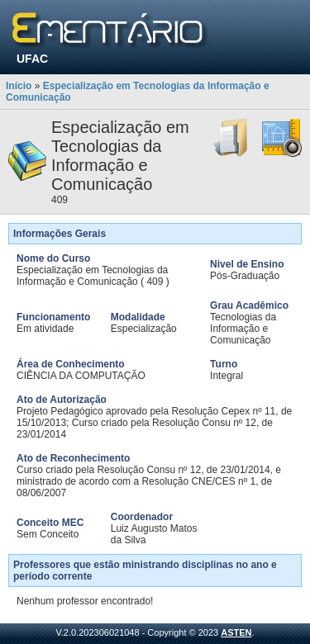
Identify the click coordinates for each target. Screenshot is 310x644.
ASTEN (236, 632)
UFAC (32, 59)
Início (19, 86)
